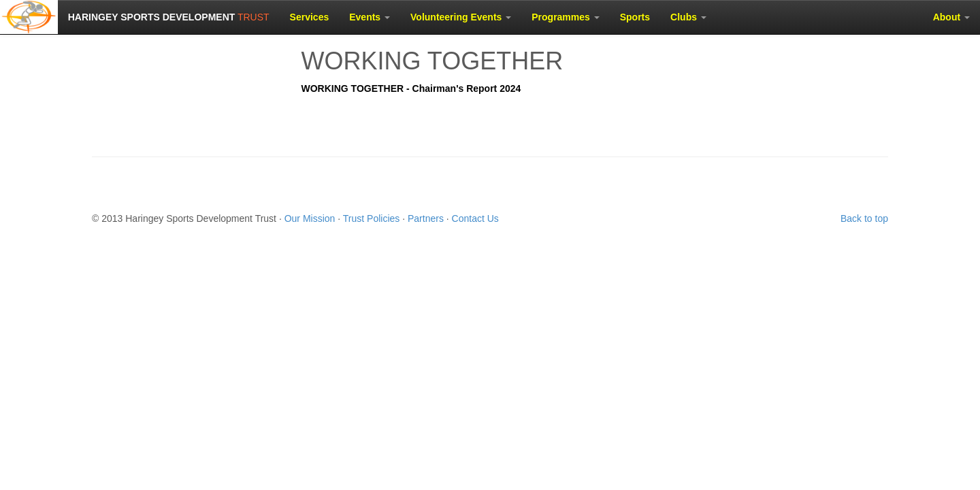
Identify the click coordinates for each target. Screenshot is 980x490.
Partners (426, 218)
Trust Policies (372, 218)
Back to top (864, 218)
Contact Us (475, 218)
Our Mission (310, 218)
